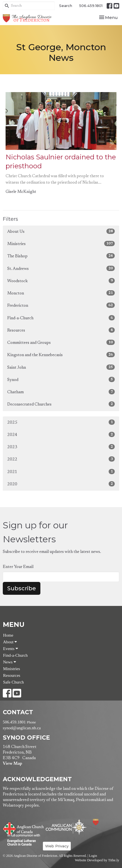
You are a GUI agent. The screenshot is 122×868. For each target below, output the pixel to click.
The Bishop (61, 256)
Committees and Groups (61, 342)
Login (93, 856)
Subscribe (22, 588)
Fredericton (61, 305)
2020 (61, 484)
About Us (61, 231)
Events (11, 649)
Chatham (61, 392)
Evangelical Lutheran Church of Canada (22, 840)
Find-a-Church (61, 318)
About (10, 642)
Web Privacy (57, 846)
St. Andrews (61, 268)
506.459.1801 (91, 6)
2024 (61, 434)
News (10, 662)
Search (66, 6)
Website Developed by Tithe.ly (97, 860)
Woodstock (61, 281)
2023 (61, 447)
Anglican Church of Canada (24, 828)
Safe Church (14, 682)
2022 (61, 459)
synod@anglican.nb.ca (22, 728)
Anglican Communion (66, 827)
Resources (61, 330)
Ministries (61, 244)
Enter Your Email (18, 567)
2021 (61, 472)
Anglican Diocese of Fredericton (103, 822)
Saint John (61, 367)
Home (8, 635)
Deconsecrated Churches (61, 404)
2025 (61, 422)
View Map (12, 764)
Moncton (61, 293)
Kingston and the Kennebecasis (61, 355)
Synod (61, 379)
